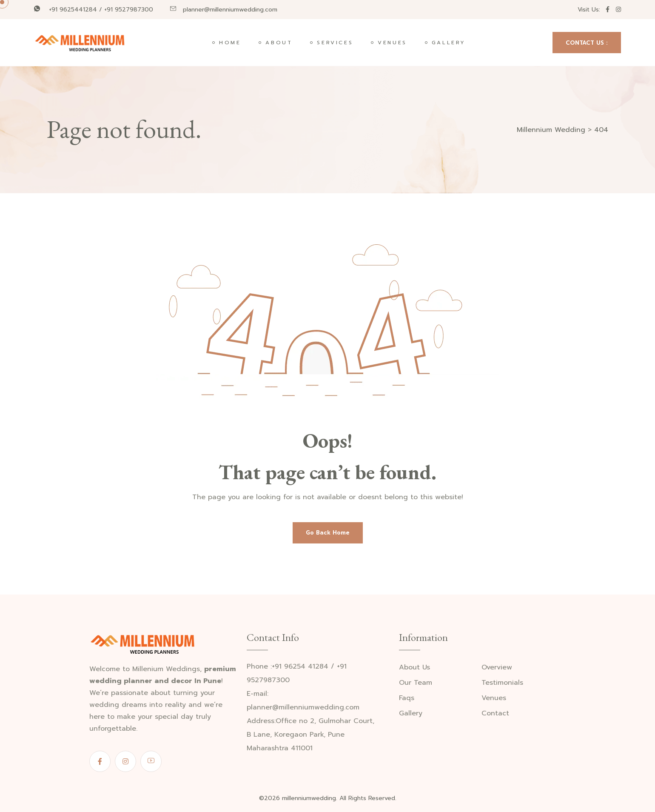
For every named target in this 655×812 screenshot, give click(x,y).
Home (230, 43)
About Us (414, 668)
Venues (392, 43)
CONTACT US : (587, 43)
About (279, 43)
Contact (495, 713)
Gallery (449, 43)
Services (335, 43)
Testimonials (502, 683)
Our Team (416, 683)
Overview (497, 668)
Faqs (407, 698)
